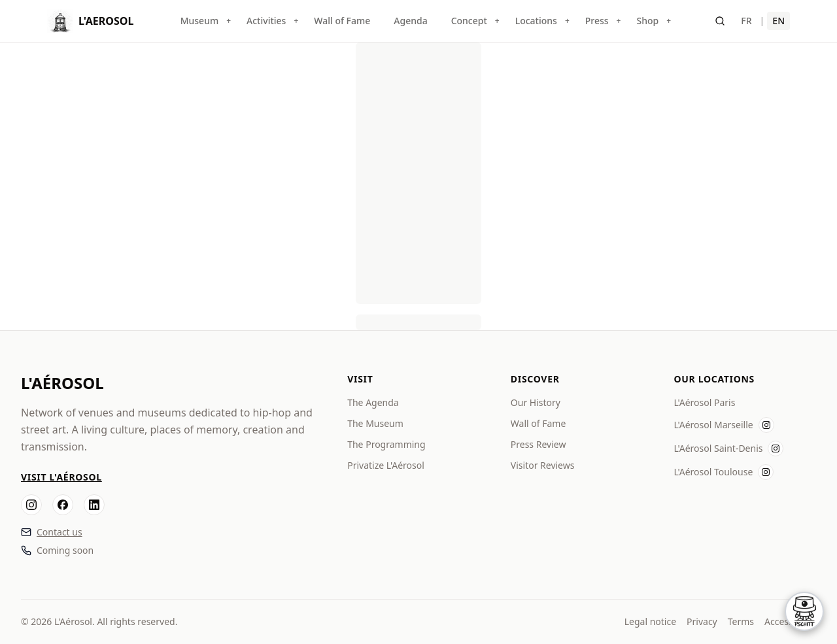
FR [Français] (746, 21)
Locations (536, 21)
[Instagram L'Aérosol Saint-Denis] (776, 449)
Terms (741, 621)
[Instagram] (31, 505)
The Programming (386, 444)
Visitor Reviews (543, 465)
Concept (469, 21)
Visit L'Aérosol (61, 477)
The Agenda (373, 402)
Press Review (538, 444)
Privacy (702, 621)
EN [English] (778, 21)
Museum (200, 21)
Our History (536, 402)
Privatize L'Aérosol (386, 465)
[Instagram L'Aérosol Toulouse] (766, 472)
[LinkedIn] (94, 505)
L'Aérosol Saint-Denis (718, 448)
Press (597, 21)
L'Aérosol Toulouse (713, 472)
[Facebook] (63, 505)
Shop (647, 21)
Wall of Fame (342, 21)
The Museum (375, 423)
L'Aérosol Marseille (713, 425)
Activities (266, 21)
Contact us (60, 532)
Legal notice (650, 621)
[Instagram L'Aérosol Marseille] (766, 425)
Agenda (410, 21)
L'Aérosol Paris (704, 402)
